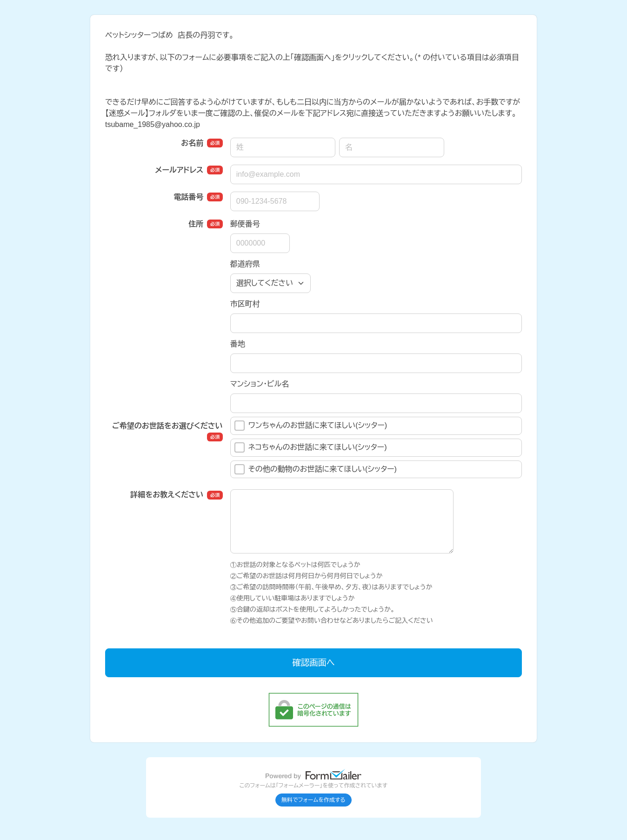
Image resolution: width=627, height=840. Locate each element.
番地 (238, 344)
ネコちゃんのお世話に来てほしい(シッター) (311, 447)
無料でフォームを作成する (313, 800)
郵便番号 (245, 224)
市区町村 (245, 304)
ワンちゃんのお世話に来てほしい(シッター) (311, 426)
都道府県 (245, 264)
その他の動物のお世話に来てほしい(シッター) (316, 469)
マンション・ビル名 (260, 384)
